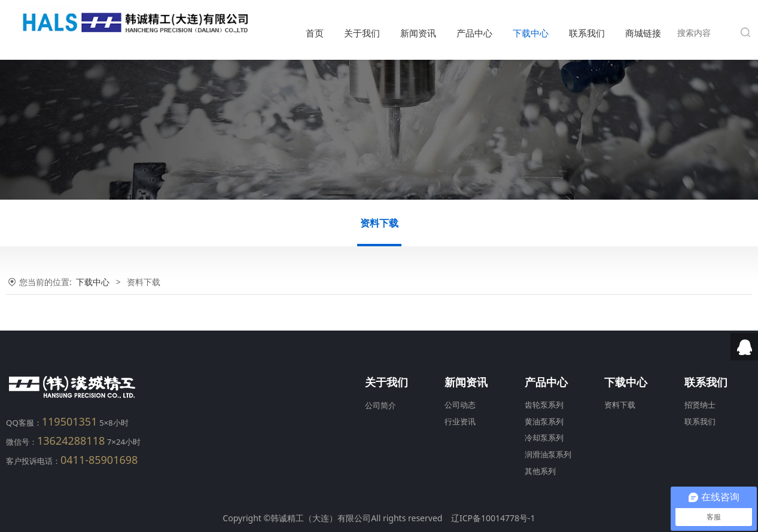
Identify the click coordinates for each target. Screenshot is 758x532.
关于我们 (362, 33)
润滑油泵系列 (548, 455)
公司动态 (460, 405)
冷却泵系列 (544, 438)
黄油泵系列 (544, 422)
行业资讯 (460, 422)
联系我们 (587, 33)
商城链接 (643, 33)
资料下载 (379, 223)
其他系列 (540, 471)
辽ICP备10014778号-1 (493, 518)
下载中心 (531, 33)
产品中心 (474, 33)
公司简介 (380, 405)
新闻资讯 (418, 33)
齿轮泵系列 (544, 405)
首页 (315, 33)
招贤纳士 (700, 405)
